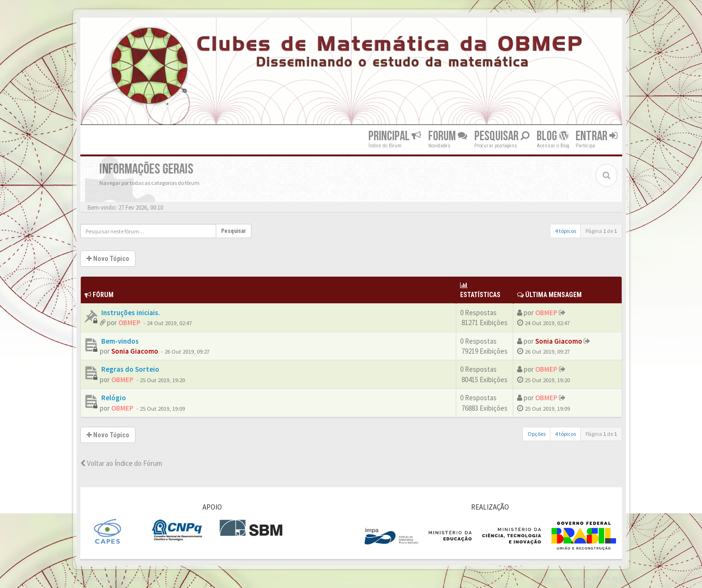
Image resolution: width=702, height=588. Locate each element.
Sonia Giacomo (135, 351)
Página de (601, 231)
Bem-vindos (119, 341)
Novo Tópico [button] (108, 259)
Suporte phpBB (139, 578)
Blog (553, 136)
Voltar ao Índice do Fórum (121, 463)
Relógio (113, 398)
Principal (395, 136)
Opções (537, 434)
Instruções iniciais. (130, 313)
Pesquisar (502, 136)
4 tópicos (566, 231)
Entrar (596, 136)
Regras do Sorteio (130, 369)
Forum (448, 136)
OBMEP (130, 323)
